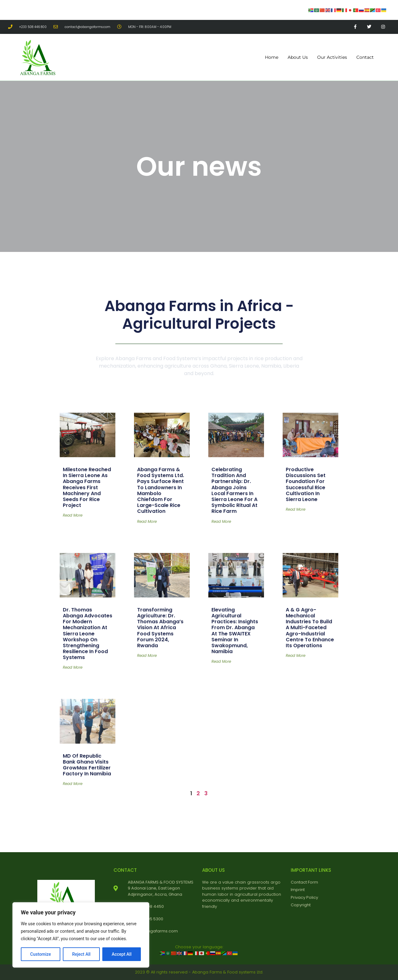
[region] (81, 935)
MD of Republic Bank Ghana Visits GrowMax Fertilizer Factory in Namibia (87, 765)
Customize (41, 954)
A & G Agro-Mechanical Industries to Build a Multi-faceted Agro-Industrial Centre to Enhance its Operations (310, 628)
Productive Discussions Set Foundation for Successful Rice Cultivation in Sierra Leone (306, 484)
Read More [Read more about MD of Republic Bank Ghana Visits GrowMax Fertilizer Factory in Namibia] (73, 784)
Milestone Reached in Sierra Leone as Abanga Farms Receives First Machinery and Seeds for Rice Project (87, 487)
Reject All (81, 954)
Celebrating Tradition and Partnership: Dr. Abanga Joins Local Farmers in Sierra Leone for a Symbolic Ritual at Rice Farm (234, 490)
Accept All (122, 954)
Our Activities (332, 57)
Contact (365, 57)
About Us (298, 57)
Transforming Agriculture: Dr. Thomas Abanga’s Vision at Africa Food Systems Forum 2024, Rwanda (160, 628)
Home (272, 57)
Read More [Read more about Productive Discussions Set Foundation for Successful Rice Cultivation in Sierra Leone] (296, 509)
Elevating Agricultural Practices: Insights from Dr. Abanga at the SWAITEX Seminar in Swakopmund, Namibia (235, 631)
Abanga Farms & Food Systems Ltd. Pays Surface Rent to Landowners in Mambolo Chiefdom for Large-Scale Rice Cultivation (161, 490)
